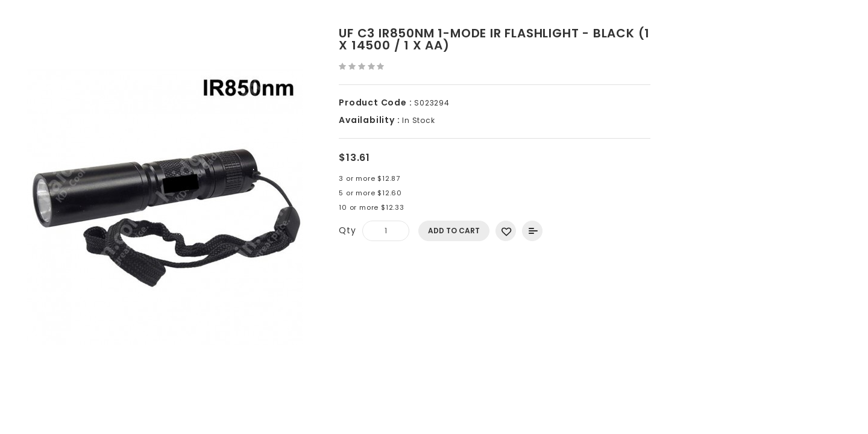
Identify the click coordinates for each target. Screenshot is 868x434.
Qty (347, 230)
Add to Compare (532, 231)
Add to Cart (454, 231)
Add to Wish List (506, 231)
